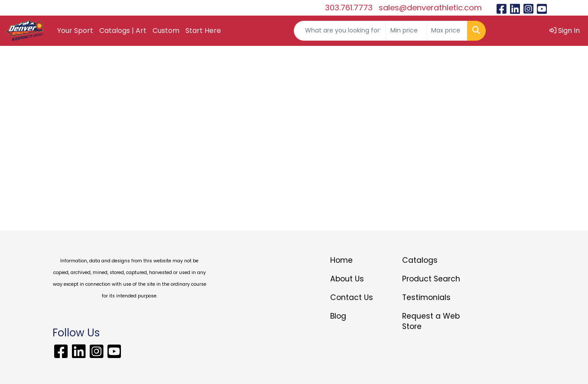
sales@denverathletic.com (430, 8)
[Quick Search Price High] (447, 31)
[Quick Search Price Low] (406, 31)
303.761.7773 (349, 8)
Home (341, 260)
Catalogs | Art (123, 31)
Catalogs (420, 260)
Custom (166, 31)
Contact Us (352, 297)
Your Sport (75, 31)
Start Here (203, 31)
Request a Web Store (431, 321)
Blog (338, 316)
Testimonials (426, 297)
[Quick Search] (340, 31)
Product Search (431, 279)
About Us (347, 279)
